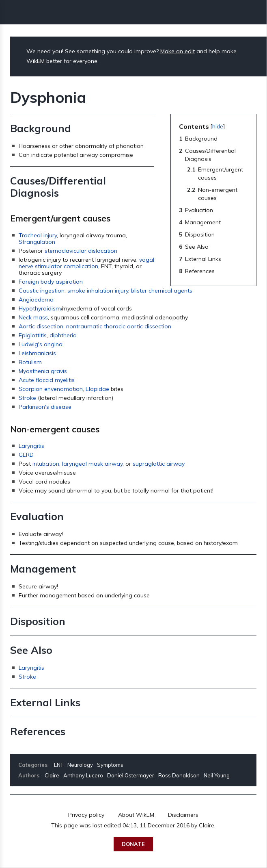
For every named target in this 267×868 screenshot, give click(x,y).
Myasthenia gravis (43, 371)
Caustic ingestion (42, 291)
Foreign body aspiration (51, 282)
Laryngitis (31, 446)
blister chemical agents (162, 291)
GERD (26, 455)
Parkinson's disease (45, 407)
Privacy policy (86, 815)
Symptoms (110, 765)
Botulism (30, 362)
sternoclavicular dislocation (81, 251)
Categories (33, 765)
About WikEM (136, 815)
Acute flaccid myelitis (47, 380)
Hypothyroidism (40, 308)
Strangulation (37, 242)
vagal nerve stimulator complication (86, 263)
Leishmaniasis (37, 353)
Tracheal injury (38, 235)
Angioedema (36, 299)
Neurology (80, 765)
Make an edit (178, 51)
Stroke (27, 398)
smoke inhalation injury (98, 291)
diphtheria (63, 335)
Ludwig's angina (41, 344)
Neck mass (33, 317)
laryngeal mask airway (92, 464)
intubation (46, 464)
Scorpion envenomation (51, 389)
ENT (59, 765)
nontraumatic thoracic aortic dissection (119, 326)
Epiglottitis (33, 335)
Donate (133, 844)
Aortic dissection (41, 326)
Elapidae (97, 389)
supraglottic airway (159, 464)
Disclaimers (183, 815)
